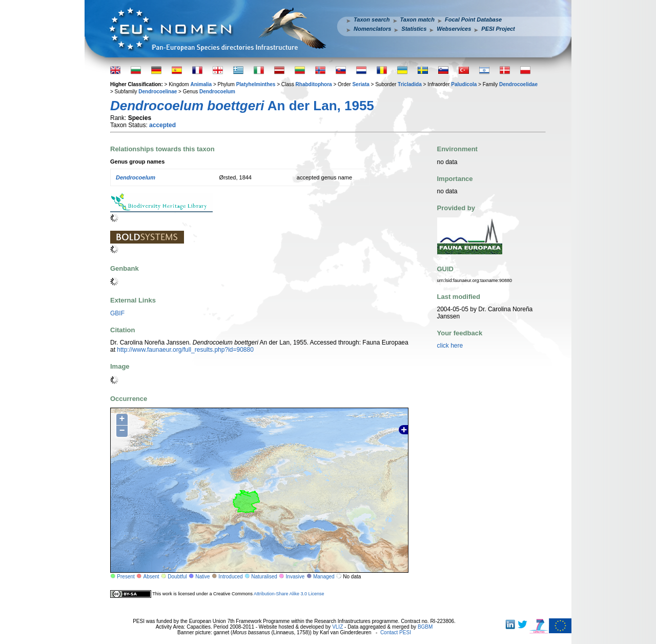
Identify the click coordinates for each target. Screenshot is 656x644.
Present (126, 577)
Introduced (230, 577)
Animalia (201, 84)
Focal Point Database (473, 19)
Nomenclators (372, 29)
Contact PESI (396, 632)
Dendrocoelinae (158, 92)
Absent (151, 577)
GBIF (117, 313)
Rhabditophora (314, 84)
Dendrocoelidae (518, 84)
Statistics (414, 29)
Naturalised (264, 577)
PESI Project (498, 29)
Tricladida (410, 84)
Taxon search (372, 19)
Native (202, 577)
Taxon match (417, 19)
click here (450, 346)
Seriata (361, 84)
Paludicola (464, 84)
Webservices (454, 29)
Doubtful (177, 577)
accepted (162, 125)
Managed (324, 577)
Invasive (295, 577)
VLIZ (337, 627)
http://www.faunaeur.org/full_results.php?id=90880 (185, 350)
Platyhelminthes (256, 84)
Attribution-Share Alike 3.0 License (289, 594)
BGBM (425, 627)
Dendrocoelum (217, 92)
